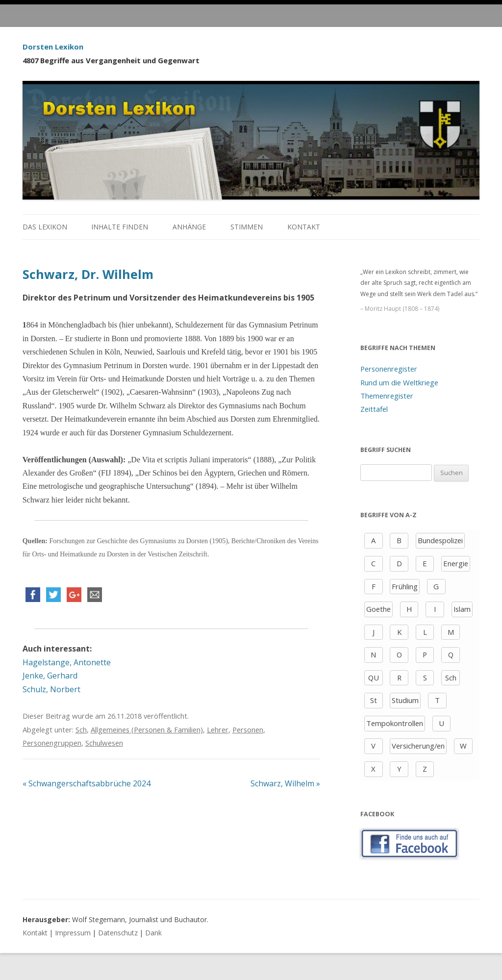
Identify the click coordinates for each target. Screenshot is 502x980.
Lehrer (218, 729)
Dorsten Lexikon (53, 47)
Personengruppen (52, 743)
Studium (405, 700)
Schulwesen (104, 743)
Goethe (378, 609)
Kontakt (304, 227)
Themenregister (387, 396)
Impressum (73, 933)
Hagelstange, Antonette (67, 662)
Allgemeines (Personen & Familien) (147, 729)
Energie (456, 563)
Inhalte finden (120, 227)
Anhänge (189, 227)
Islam (462, 609)
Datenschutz (118, 933)
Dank (153, 933)
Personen (248, 729)
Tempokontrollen (395, 723)
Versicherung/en (418, 746)
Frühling (405, 586)
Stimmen (247, 227)
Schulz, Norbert (51, 689)
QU (374, 678)
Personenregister (389, 369)
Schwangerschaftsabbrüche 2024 (87, 783)
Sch (81, 729)
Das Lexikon (45, 227)
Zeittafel (374, 409)
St (374, 700)
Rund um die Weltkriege (399, 382)
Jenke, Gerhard (50, 676)
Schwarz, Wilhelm (285, 783)
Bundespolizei (440, 540)
